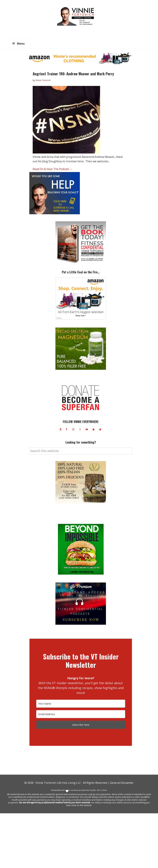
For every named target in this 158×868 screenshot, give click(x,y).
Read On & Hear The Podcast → (53, 169)
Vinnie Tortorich (77, 16)
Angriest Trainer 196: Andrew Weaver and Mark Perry (73, 74)
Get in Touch (102, 790)
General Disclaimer (121, 783)
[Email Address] (81, 714)
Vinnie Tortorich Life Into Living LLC (58, 783)
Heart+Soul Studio (88, 790)
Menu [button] (21, 44)
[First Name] (81, 704)
